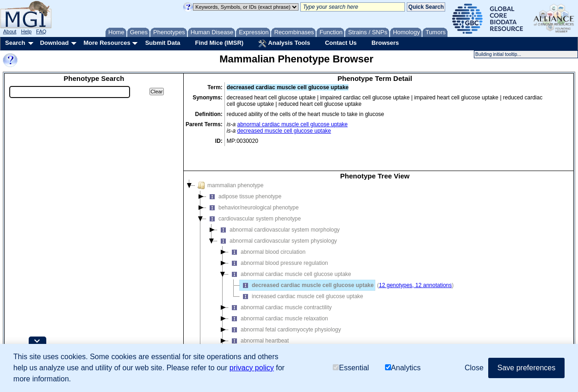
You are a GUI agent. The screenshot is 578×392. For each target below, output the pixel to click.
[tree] (375, 261)
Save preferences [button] (526, 368)
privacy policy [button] (252, 368)
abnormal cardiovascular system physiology (277, 219)
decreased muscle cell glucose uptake (284, 131)
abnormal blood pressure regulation (278, 241)
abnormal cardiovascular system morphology (279, 208)
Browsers (385, 43)
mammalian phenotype (229, 163)
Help (26, 31)
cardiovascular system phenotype (254, 196)
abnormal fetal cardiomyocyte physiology (285, 307)
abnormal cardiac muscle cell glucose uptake (293, 124)
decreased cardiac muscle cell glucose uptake (307, 263)
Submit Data (163, 43)
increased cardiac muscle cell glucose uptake (301, 274)
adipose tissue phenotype (244, 174)
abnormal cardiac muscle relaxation (278, 296)
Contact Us (341, 43)
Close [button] (474, 368)
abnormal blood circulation (267, 230)
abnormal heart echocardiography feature (286, 330)
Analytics (403, 368)
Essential (351, 368)
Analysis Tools (284, 43)
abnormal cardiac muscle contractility (280, 285)
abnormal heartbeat (259, 318)
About (10, 31)
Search (15, 43)
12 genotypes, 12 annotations (415, 263)
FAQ (41, 31)
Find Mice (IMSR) (219, 43)
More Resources (107, 43)
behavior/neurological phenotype (252, 185)
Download (54, 43)
